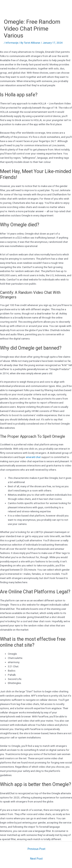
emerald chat (33, 457)
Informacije (12, 43)
